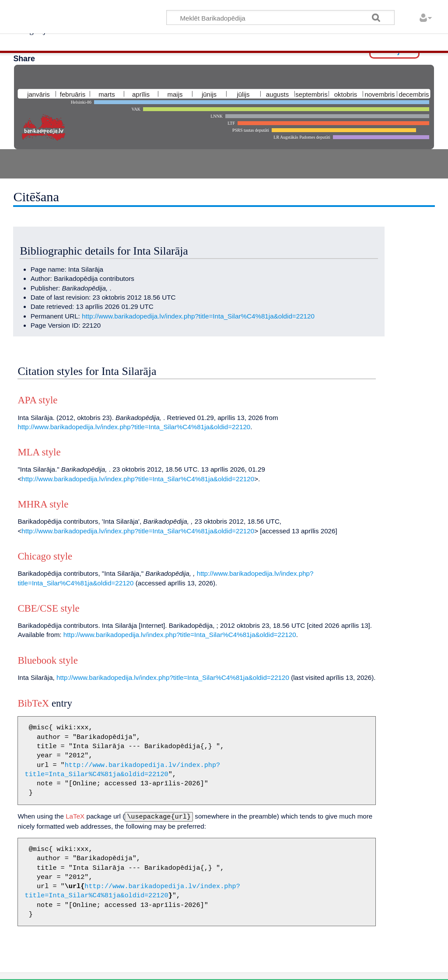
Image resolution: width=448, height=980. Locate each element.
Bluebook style (47, 660)
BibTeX (33, 703)
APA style (37, 400)
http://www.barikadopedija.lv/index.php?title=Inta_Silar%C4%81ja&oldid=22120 (198, 316)
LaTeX (75, 816)
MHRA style (43, 504)
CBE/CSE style (48, 608)
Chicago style (45, 556)
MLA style (39, 452)
